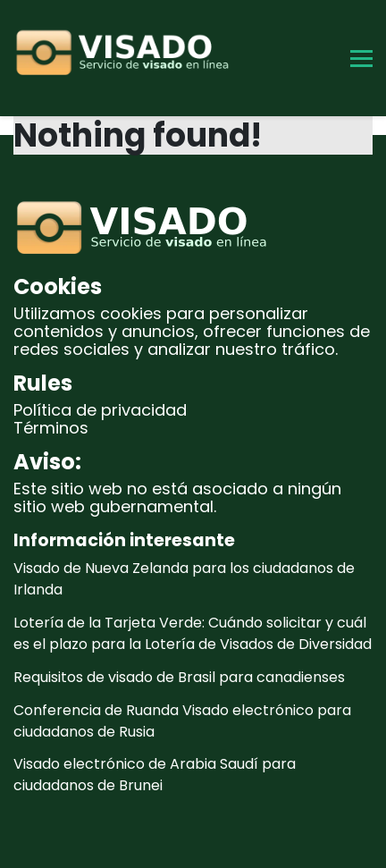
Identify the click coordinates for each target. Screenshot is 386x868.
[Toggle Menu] (361, 59)
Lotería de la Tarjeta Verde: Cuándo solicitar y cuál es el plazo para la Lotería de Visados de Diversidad (193, 633)
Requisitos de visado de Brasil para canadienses (179, 677)
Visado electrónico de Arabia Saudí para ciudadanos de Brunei (155, 775)
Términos (51, 428)
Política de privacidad (100, 410)
